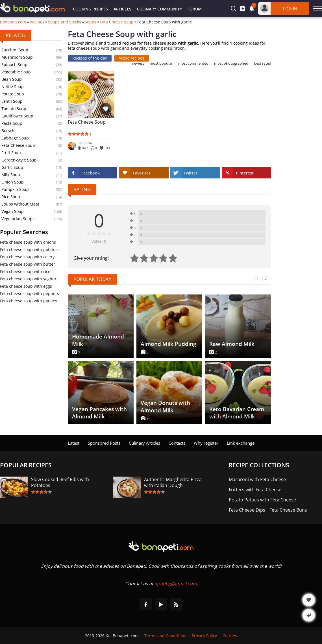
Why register (206, 443)
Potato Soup (13, 94)
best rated (263, 63)
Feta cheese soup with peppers (30, 293)
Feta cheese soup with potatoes (30, 249)
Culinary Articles (144, 443)
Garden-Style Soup (19, 160)
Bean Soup (12, 79)
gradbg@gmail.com (176, 584)
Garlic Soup (12, 167)
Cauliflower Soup (17, 116)
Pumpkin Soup (15, 189)
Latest (74, 443)
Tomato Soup (14, 109)
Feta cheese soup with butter (28, 264)
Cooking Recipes (90, 9)
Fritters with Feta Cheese (255, 490)
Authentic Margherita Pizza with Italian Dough (173, 483)
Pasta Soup (12, 123)
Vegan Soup (13, 211)
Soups (91, 22)
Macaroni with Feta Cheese (257, 480)
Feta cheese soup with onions (28, 242)
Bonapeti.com (13, 22)
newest (138, 63)
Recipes (37, 22)
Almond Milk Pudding (168, 344)
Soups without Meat (20, 204)
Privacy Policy (204, 636)
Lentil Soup (12, 101)
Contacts (177, 443)
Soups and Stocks (65, 22)
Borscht (9, 131)
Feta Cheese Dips (247, 510)
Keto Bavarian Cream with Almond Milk (237, 413)
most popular (161, 63)
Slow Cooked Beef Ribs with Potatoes (60, 483)
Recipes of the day (90, 58)
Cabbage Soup (15, 138)
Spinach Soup (14, 65)
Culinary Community (159, 9)
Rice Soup (11, 197)
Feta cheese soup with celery (27, 257)
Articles (122, 9)
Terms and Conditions (165, 636)
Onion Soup (13, 182)
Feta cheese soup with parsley (29, 301)
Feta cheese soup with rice (25, 271)
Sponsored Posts (104, 443)
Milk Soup (11, 175)
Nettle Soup (13, 87)
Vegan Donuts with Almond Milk (165, 407)
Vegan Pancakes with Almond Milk (99, 413)
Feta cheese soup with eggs (26, 286)
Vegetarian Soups (18, 219)
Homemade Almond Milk (98, 340)
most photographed (231, 63)
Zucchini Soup (15, 50)
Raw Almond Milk (232, 344)
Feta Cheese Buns (288, 510)
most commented (193, 63)
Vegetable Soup (16, 72)
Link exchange (241, 443)
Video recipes (132, 58)
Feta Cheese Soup (117, 22)
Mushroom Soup (17, 57)
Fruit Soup (11, 153)
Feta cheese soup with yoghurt (29, 279)
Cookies (230, 636)
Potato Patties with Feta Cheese (262, 500)
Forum (195, 9)
